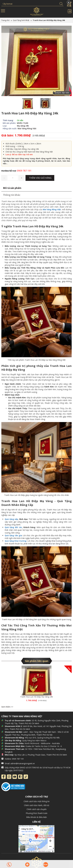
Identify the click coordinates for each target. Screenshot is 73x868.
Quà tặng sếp (11, 519)
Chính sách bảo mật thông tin (37, 801)
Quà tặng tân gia (13, 535)
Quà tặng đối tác (13, 527)
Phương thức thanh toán (37, 813)
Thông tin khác (12, 195)
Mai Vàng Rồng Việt (52, 209)
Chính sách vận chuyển (37, 809)
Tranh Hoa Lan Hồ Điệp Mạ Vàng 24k (36, 697)
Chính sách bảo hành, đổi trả (37, 805)
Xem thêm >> (7, 707)
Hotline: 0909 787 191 (14, 759)
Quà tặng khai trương (16, 541)
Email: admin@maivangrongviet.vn (20, 763)
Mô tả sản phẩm (12, 188)
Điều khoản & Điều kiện (37, 817)
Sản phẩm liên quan (37, 661)
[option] (28, 104)
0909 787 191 (16, 171)
